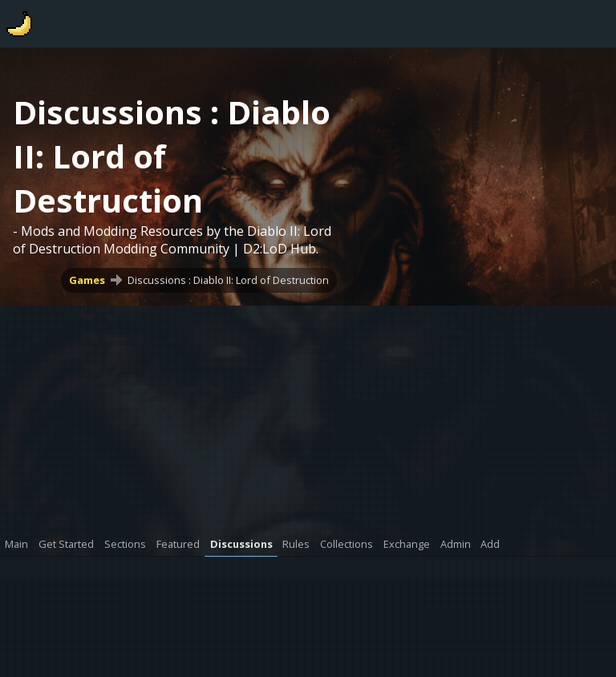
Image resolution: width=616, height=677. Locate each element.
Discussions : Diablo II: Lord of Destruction (228, 280)
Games (87, 280)
